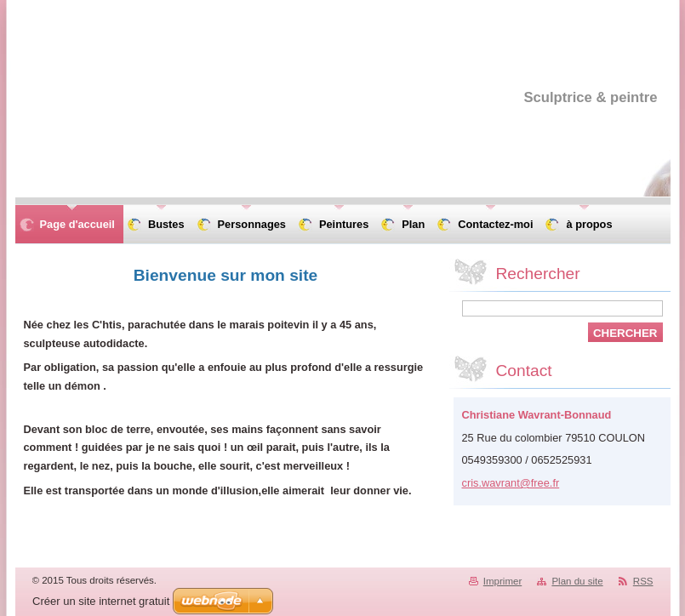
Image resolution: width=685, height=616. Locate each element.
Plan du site (577, 581)
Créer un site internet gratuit (101, 601)
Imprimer (502, 581)
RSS (643, 581)
